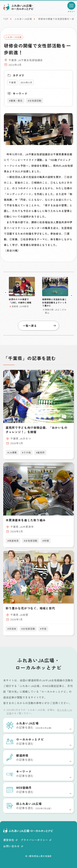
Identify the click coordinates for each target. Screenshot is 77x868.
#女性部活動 (35, 101)
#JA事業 (12, 452)
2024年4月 (26, 82)
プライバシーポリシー (36, 840)
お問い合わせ (13, 846)
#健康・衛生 (16, 101)
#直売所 (40, 452)
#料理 (46, 541)
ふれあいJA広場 (23, 19)
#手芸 (43, 629)
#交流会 (12, 629)
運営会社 (10, 840)
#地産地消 (13, 541)
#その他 (26, 452)
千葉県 (12, 82)
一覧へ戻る (39, 326)
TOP (6, 19)
